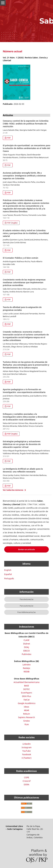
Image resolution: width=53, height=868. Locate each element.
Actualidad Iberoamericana (26, 682)
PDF (9, 138)
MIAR (27, 710)
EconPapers (27, 693)
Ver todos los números (13, 490)
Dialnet (27, 644)
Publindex (26, 654)
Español (8, 574)
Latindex (26, 665)
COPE (27, 777)
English (8, 570)
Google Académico (27, 703)
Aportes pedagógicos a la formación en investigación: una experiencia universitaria (24, 391)
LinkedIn (27, 744)
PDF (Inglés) (12, 223)
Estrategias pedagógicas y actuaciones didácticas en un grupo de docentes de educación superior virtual (22, 444)
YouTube (26, 751)
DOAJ (26, 647)
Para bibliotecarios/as (26, 612)
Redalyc (27, 668)
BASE (27, 686)
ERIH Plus (27, 696)
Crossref (27, 781)
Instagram (27, 747)
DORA (26, 784)
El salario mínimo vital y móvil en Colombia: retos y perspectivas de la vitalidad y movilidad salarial (26, 233)
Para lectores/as (27, 599)
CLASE (26, 640)
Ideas (26, 707)
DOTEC (27, 689)
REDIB (26, 672)
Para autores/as (26, 606)
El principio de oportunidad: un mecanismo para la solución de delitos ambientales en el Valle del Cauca (26, 148)
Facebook (27, 754)
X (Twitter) (26, 758)
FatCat (27, 700)
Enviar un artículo (26, 549)
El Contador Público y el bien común (20, 258)
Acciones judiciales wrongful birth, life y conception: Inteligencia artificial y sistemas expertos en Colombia (24, 176)
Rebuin (27, 714)
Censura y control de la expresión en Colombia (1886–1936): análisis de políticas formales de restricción (26, 124)
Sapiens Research (26, 717)
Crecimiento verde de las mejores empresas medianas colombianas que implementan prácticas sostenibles (24, 282)
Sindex (26, 721)
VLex (27, 724)
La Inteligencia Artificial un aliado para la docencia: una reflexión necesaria (23, 470)
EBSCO (26, 651)
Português (9, 578)
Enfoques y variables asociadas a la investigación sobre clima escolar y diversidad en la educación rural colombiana (25, 417)
